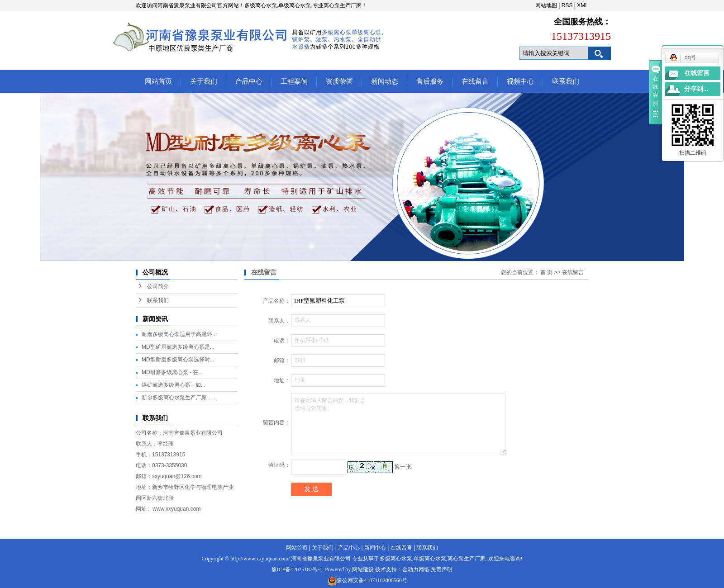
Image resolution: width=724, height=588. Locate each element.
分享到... (696, 89)
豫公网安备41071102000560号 (372, 580)
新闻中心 (375, 548)
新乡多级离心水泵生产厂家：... (179, 398)
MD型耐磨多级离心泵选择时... (178, 360)
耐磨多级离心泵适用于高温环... (179, 334)
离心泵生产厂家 (467, 559)
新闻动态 (385, 81)
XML (583, 5)
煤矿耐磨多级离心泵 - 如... (174, 385)
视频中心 (520, 81)
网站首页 (158, 81)
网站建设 (363, 569)
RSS (567, 5)
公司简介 (158, 286)
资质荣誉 (339, 81)
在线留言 (475, 81)
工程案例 (294, 81)
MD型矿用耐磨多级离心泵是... (178, 347)
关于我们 (204, 81)
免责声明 (442, 569)
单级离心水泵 (430, 559)
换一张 (403, 467)
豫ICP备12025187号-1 (297, 569)
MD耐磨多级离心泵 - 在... (172, 372)
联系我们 (566, 81)
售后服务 (430, 81)
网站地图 (546, 5)
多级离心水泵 (396, 559)
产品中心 (249, 81)
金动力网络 (416, 569)
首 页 (546, 272)
